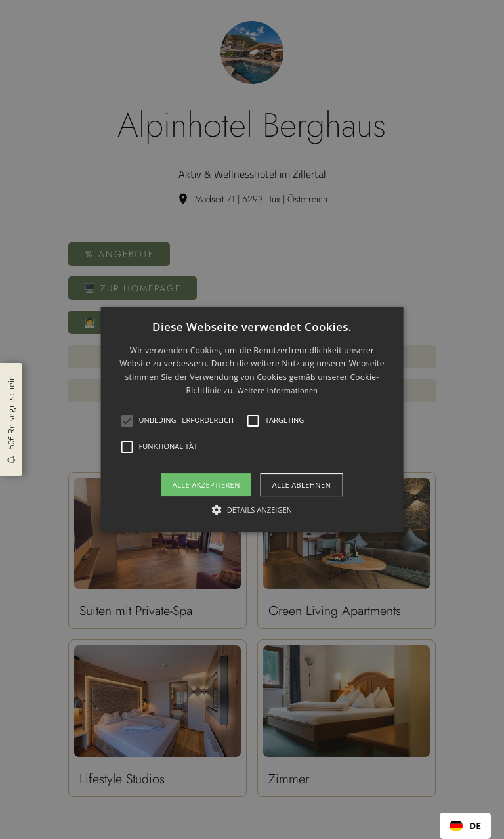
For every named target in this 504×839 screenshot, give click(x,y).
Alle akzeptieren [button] (206, 485)
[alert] (252, 419)
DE (465, 826)
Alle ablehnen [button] (302, 485)
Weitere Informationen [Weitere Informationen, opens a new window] (277, 390)
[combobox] (465, 826)
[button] (127, 421)
